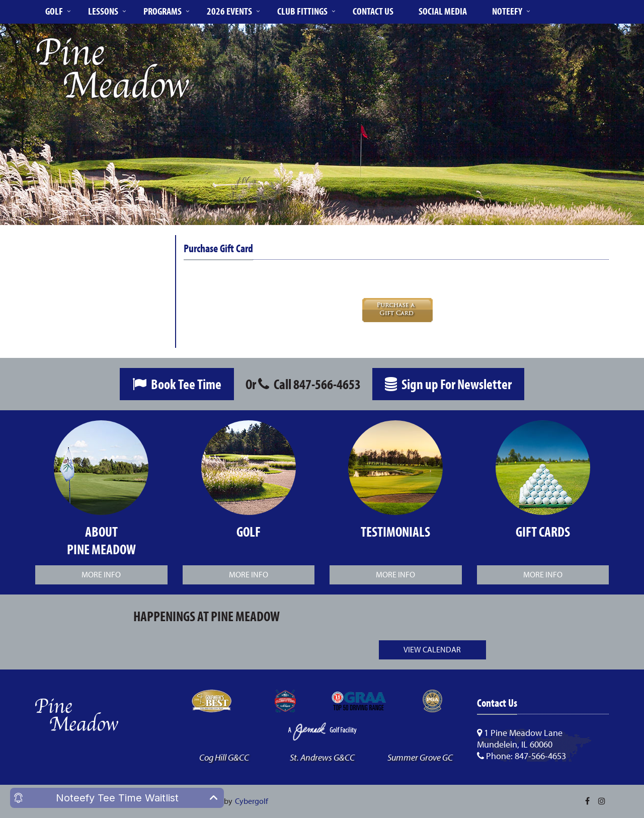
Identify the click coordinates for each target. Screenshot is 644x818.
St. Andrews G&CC (322, 757)
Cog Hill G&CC (224, 757)
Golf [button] (54, 11)
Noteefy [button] (507, 11)
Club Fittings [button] (302, 11)
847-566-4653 (327, 384)
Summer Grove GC (420, 757)
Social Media (443, 11)
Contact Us (373, 11)
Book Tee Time (177, 384)
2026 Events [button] (229, 11)
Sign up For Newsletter (448, 384)
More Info (101, 574)
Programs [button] (163, 11)
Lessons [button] (103, 11)
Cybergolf (252, 801)
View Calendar (432, 649)
